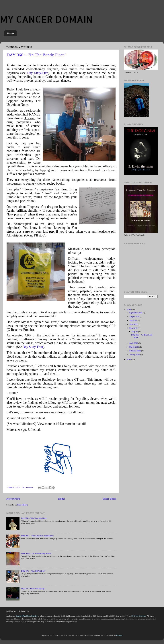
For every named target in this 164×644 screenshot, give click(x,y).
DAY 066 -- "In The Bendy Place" (36, 55)
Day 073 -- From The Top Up (33, 588)
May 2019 (134, 328)
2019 (129, 309)
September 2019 (136, 313)
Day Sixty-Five (38, 73)
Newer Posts (13, 499)
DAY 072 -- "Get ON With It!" (33, 571)
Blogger (119, 635)
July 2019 (133, 320)
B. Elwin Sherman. (139, 616)
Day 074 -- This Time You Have (34, 518)
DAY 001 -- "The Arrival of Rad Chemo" (37, 536)
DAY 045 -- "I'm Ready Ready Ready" (36, 553)
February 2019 (135, 351)
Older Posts (109, 499)
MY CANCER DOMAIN (46, 19)
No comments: (28, 487)
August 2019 (135, 317)
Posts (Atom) (22, 505)
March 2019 (134, 347)
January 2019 (135, 355)
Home (11, 33)
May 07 (135, 332)
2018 (129, 359)
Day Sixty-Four (33, 347)
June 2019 (134, 324)
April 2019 (134, 343)
